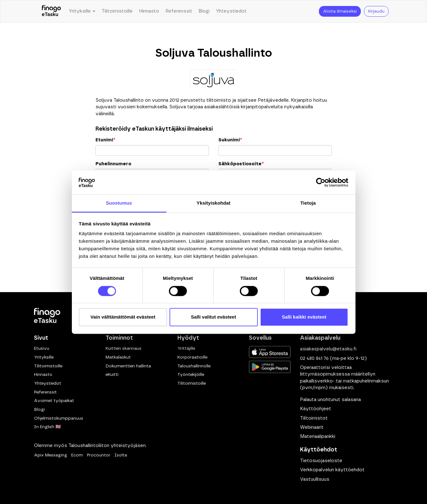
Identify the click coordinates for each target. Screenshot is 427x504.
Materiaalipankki (318, 436)
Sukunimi (230, 140)
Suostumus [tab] (119, 203)
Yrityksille (44, 357)
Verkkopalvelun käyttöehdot (332, 470)
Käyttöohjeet (316, 409)
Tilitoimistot (314, 418)
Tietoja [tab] (308, 203)
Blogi (204, 11)
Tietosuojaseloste (321, 461)
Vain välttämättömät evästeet (123, 317)
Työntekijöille (191, 375)
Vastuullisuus (315, 479)
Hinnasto (149, 11)
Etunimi (105, 140)
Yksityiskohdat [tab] (213, 203)
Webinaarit (312, 427)
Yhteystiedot (231, 11)
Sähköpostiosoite (241, 164)
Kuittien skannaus (124, 348)
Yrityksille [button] (82, 11)
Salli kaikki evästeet (304, 317)
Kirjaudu (376, 11)
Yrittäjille (186, 348)
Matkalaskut (118, 357)
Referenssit (179, 11)
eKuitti (112, 375)
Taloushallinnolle (194, 366)
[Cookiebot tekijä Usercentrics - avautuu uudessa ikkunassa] (321, 182)
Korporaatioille (192, 357)
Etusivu (42, 348)
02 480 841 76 (314, 358)
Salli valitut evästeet (213, 317)
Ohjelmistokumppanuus (59, 418)
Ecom (77, 455)
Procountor (99, 455)
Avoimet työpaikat (54, 401)
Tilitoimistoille (117, 11)
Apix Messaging (51, 455)
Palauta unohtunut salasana (330, 400)
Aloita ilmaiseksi (340, 11)
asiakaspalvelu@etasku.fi (328, 349)
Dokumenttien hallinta (128, 366)
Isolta (121, 455)
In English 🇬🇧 (47, 427)
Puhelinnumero (113, 164)
